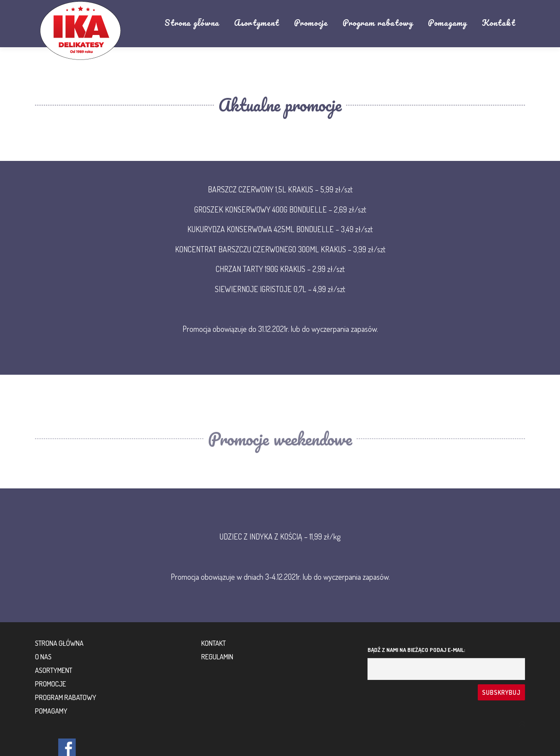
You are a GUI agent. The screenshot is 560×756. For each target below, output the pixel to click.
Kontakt (499, 23)
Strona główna (192, 23)
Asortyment (257, 23)
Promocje (311, 23)
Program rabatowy (378, 23)
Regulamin (217, 657)
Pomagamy (447, 23)
